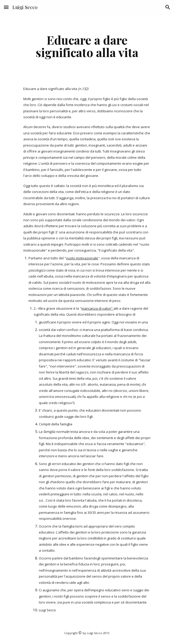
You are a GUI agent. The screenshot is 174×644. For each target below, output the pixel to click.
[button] (6, 7)
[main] (87, 46)
